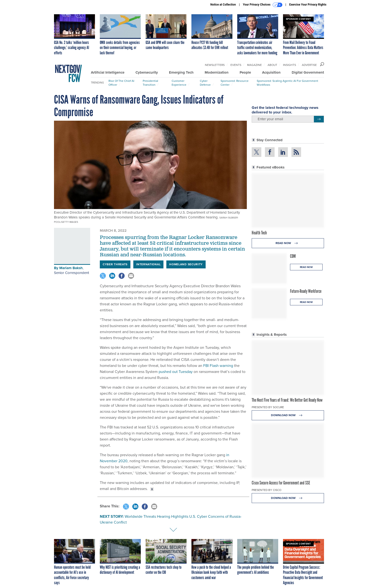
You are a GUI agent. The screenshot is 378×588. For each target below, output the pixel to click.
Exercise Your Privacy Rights (308, 5)
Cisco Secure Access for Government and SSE (281, 483)
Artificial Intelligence (108, 72)
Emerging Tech (181, 72)
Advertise (309, 65)
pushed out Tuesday (176, 372)
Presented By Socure (268, 407)
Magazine (254, 65)
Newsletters (215, 65)
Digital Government (308, 72)
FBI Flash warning (218, 366)
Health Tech (259, 233)
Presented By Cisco (267, 490)
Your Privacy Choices (263, 5)
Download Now (288, 415)
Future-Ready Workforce (306, 291)
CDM (293, 256)
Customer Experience (179, 83)
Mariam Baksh (71, 268)
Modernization (217, 72)
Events (236, 65)
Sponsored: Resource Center (235, 83)
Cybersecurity (147, 72)
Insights (290, 65)
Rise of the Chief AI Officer (121, 83)
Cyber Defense (205, 83)
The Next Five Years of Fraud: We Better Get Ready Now (287, 400)
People (245, 72)
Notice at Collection (223, 5)
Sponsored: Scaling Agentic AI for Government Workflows (287, 83)
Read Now (288, 243)
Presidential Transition (150, 83)
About (272, 65)
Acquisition (271, 72)
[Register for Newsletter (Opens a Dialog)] (319, 119)
